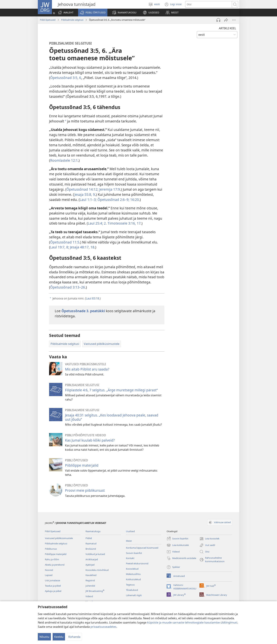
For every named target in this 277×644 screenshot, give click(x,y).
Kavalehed (91, 575)
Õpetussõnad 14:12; (82, 189)
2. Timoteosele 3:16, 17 (122, 223)
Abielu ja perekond (55, 565)
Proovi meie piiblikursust (85, 490)
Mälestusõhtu (133, 574)
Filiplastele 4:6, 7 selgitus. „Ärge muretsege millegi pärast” (111, 390)
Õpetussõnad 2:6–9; (113, 200)
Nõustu (44, 637)
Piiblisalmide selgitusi (72, 20)
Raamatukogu (93, 531)
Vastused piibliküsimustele (59, 538)
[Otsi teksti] (209, 4)
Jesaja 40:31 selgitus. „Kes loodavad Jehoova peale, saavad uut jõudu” (112, 417)
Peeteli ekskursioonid (137, 563)
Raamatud (91, 543)
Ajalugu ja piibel (53, 591)
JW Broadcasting (95, 591)
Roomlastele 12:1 (64, 160)
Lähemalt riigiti (134, 595)
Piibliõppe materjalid (82, 465)
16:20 (134, 200)
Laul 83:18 (92, 298)
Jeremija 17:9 (109, 189)
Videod (89, 596)
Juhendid (90, 586)
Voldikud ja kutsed (95, 554)
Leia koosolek (209, 539)
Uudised (130, 531)
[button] (93, 13)
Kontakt (130, 558)
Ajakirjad (90, 565)
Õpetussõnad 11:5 (65, 242)
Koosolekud (132, 569)
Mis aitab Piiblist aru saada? (87, 369)
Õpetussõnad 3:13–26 (68, 287)
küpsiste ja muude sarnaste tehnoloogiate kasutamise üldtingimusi (192, 622)
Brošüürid (91, 549)
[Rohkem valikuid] (234, 20)
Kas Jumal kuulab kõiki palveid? (90, 440)
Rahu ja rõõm (52, 559)
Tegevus (130, 585)
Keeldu (59, 637)
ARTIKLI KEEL (227, 28)
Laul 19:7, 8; (60, 247)
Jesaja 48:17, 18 (82, 247)
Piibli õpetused (48, 20)
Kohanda (74, 637)
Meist (129, 541)
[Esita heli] (218, 20)
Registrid (90, 580)
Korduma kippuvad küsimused (142, 548)
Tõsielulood (132, 590)
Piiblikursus (51, 549)
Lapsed (49, 575)
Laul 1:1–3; (88, 200)
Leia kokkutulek (178, 545)
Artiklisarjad (92, 559)
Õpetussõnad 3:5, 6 (66, 78)
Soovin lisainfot (134, 553)
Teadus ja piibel (53, 586)
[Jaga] (226, 20)
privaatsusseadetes (103, 627)
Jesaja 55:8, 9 (85, 194)
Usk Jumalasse (52, 580)
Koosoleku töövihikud (97, 570)
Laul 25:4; (95, 223)
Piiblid (89, 538)
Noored (49, 570)
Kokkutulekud (133, 579)
